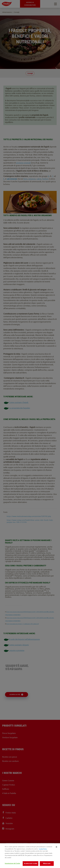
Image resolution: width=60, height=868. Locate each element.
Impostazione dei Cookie (12, 863)
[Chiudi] (56, 847)
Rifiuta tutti (47, 863)
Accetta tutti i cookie (31, 863)
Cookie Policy (43, 849)
